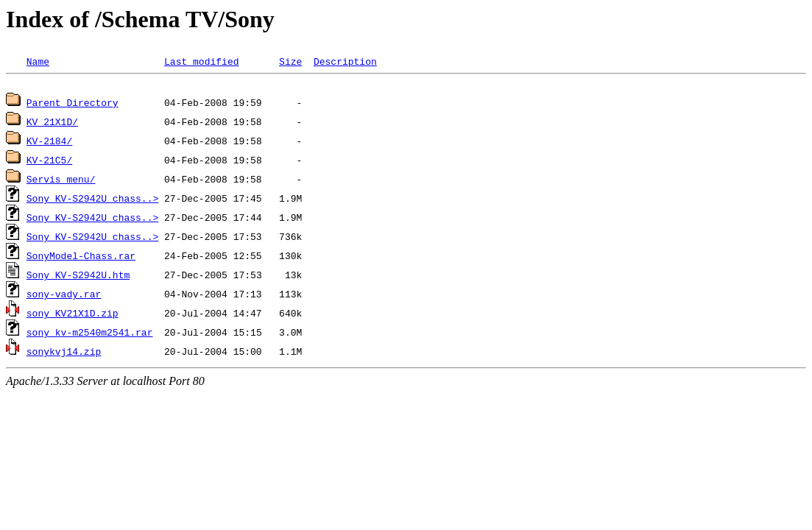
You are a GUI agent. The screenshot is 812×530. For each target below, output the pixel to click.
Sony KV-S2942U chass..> (92, 200)
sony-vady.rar (64, 296)
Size (290, 61)
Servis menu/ (61, 181)
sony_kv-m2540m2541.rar (90, 334)
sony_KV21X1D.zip (73, 315)
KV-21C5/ (49, 162)
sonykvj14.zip (64, 353)
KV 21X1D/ (52, 124)
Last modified (201, 61)
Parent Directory (73, 105)
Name (38, 61)
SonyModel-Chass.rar (81, 258)
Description (345, 61)
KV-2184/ (49, 143)
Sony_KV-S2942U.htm (78, 277)
